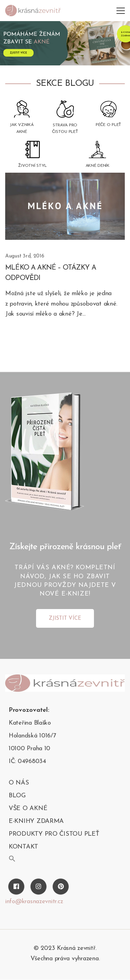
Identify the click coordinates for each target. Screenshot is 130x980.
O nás (19, 783)
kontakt (23, 847)
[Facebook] (16, 887)
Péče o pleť (108, 125)
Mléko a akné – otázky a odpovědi (51, 273)
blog (17, 796)
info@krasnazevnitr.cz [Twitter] (34, 902)
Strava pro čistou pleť (65, 129)
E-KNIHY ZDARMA (36, 821)
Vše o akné (28, 809)
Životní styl (32, 166)
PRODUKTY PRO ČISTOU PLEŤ (54, 834)
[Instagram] (38, 887)
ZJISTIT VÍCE (65, 619)
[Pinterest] (61, 887)
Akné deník (98, 166)
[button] (12, 859)
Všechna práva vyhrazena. (65, 959)
